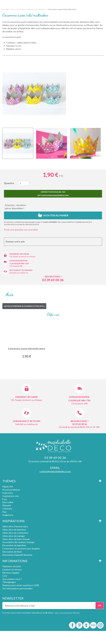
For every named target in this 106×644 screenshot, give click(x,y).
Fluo (4, 512)
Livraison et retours (12, 569)
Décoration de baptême (14, 545)
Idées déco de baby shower (16, 539)
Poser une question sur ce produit (21, 230)
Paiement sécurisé (19, 254)
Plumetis (7, 505)
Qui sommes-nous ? (12, 579)
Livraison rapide (19, 261)
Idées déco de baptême (14, 530)
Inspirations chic (11, 496)
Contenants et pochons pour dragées (21, 548)
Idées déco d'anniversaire (15, 526)
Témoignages (9, 582)
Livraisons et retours (27, 421)
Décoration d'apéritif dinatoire (17, 555)
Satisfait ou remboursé (19, 273)
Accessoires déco (18, 9)
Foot (5, 499)
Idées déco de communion (15, 533)
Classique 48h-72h (19, 263)
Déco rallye (8, 502)
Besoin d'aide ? (53, 277)
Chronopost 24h (16, 266)
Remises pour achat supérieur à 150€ (21, 585)
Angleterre (8, 515)
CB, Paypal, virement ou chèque (22, 256)
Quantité (9, 183)
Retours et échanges (21, 270)
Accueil (6, 9)
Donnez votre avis (15, 242)
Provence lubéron (11, 490)
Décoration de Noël (12, 552)
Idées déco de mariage (14, 536)
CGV (5, 576)
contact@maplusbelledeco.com (55, 471)
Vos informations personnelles (17, 588)
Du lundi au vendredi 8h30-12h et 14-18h (79, 427)
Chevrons (7, 509)
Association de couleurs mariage (18, 542)
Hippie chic (8, 486)
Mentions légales (11, 573)
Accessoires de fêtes (37, 9)
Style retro (8, 493)
